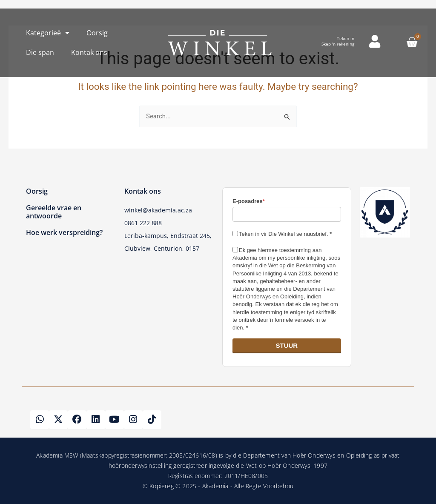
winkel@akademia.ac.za (158, 210)
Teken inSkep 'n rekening (338, 41)
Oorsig (97, 33)
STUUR (287, 345)
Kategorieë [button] (48, 33)
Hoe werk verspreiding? (64, 232)
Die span (40, 52)
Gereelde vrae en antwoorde (54, 212)
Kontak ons (89, 52)
